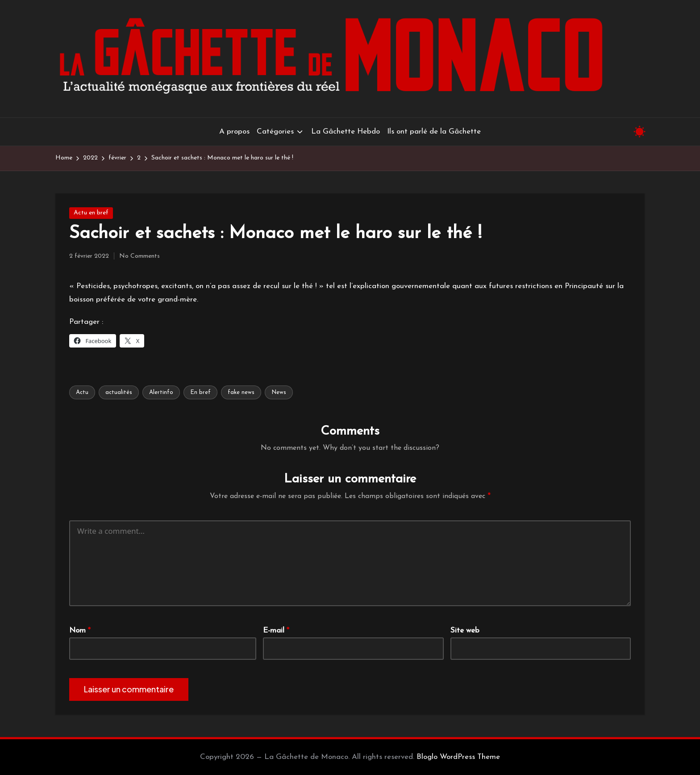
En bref (200, 392)
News (279, 392)
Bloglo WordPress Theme (458, 757)
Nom (80, 630)
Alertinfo (161, 392)
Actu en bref (91, 213)
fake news (241, 392)
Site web (465, 630)
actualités (119, 392)
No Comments (140, 256)
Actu (82, 392)
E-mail (276, 630)
